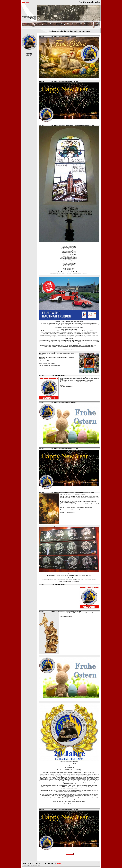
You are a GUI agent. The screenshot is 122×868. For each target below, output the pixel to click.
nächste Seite (70, 854)
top (99, 863)
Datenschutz (29, 53)
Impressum (29, 55)
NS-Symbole (29, 56)
